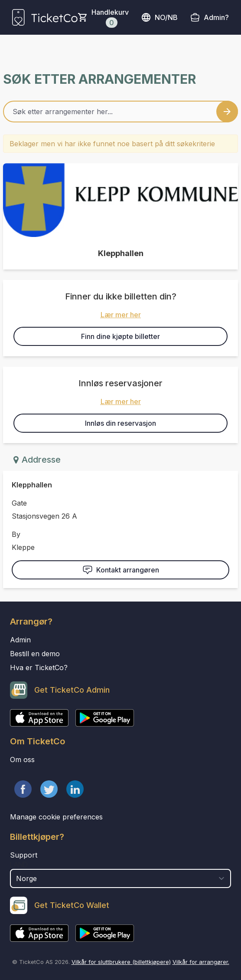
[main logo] (45, 17)
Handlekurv (110, 18)
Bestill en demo (35, 654)
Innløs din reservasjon (120, 423)
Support (24, 855)
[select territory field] (120, 878)
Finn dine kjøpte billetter (120, 336)
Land (19, 865)
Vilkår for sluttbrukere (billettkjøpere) (121, 962)
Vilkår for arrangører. (201, 962)
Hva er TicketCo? (39, 668)
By (16, 534)
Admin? (216, 17)
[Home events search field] (120, 112)
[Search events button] (227, 112)
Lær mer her (121, 315)
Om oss (22, 760)
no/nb (159, 17)
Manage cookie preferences (56, 817)
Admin (20, 640)
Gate (19, 503)
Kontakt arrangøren (121, 570)
